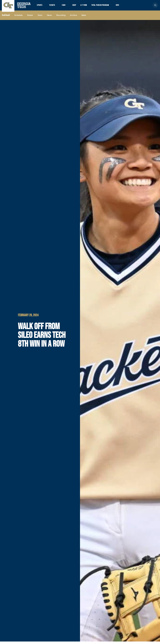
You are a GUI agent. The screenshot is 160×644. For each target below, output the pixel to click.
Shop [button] (78, 6)
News (49, 18)
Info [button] (125, 6)
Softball (6, 18)
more (84, 18)
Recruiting (61, 18)
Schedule (18, 18)
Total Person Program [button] (106, 6)
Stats (40, 18)
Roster (30, 18)
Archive (73, 18)
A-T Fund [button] (88, 6)
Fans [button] (66, 6)
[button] (155, 6)
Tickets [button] (54, 6)
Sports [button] (40, 6)
